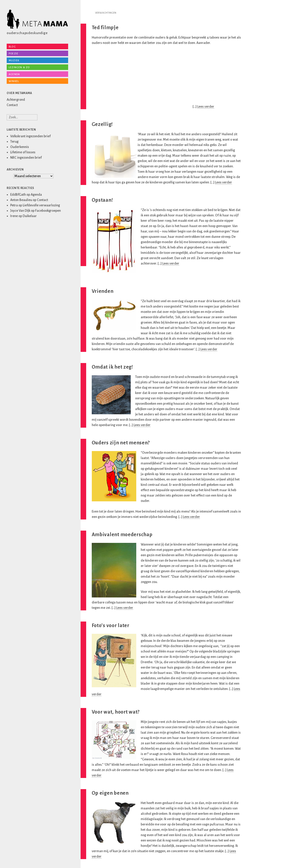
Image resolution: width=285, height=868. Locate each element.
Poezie (13, 53)
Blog (12, 47)
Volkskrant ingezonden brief (30, 136)
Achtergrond (16, 100)
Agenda (14, 74)
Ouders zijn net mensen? (121, 443)
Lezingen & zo (19, 67)
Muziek (14, 60)
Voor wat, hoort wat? (116, 712)
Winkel (14, 81)
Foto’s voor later (111, 626)
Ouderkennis (20, 147)
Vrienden (103, 291)
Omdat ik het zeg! (112, 367)
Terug (14, 142)
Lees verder (206, 107)
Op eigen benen (110, 793)
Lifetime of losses (23, 152)
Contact (12, 105)
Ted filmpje (105, 28)
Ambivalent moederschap (122, 535)
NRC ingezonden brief (26, 158)
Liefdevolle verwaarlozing (41, 205)
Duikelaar (30, 216)
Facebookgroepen (48, 211)
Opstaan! (102, 200)
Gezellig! (102, 124)
